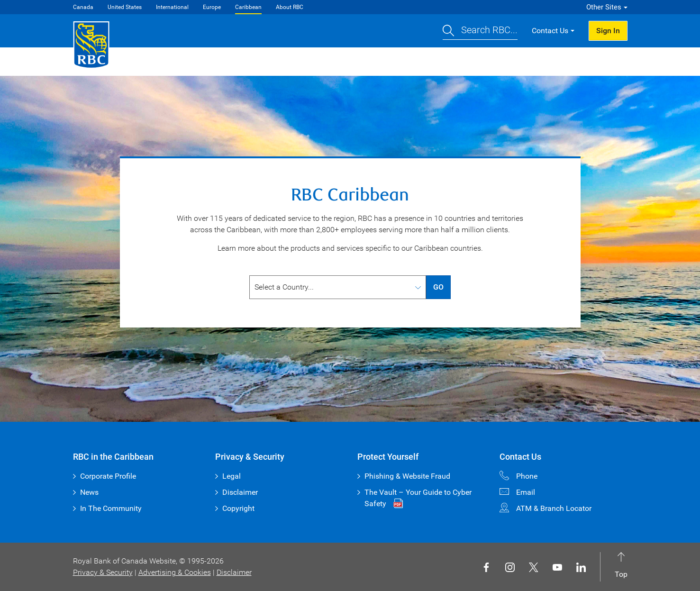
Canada (83, 7)
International (172, 7)
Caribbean (248, 7)
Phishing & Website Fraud (407, 476)
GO (438, 287)
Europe (212, 7)
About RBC (290, 7)
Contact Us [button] (550, 31)
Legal (232, 476)
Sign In (608, 31)
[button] (480, 31)
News (89, 492)
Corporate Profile (108, 476)
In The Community (111, 508)
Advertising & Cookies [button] (175, 572)
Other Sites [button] (604, 7)
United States (125, 7)
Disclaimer (240, 492)
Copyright (238, 508)
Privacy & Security (103, 572)
